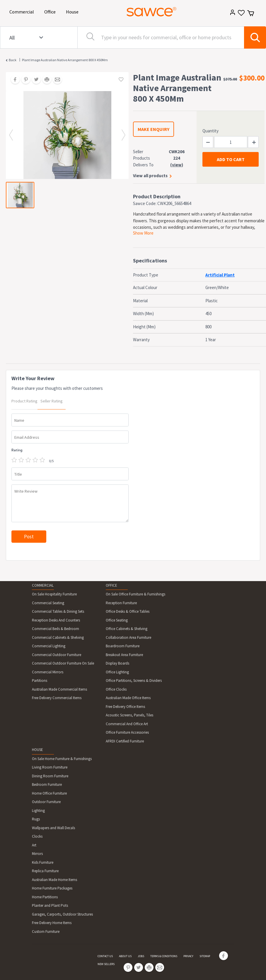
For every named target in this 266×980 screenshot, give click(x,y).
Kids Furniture (43, 862)
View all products (150, 176)
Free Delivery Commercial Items (57, 698)
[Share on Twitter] (34, 80)
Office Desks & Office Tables (128, 611)
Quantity (210, 131)
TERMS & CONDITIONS (164, 956)
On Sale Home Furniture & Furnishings (62, 759)
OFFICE (111, 585)
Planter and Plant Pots (50, 905)
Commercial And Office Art (127, 724)
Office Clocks (116, 689)
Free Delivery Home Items (52, 923)
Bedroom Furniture (47, 784)
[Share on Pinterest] (24, 80)
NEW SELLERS (106, 964)
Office (51, 11)
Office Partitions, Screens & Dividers (134, 681)
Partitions (40, 681)
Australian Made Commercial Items (59, 689)
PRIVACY (188, 956)
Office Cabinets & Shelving (127, 629)
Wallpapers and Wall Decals (53, 828)
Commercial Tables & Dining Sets (58, 611)
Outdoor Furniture (46, 802)
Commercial (23, 11)
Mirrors (37, 854)
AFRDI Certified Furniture (125, 741)
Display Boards (117, 663)
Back (13, 60)
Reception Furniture (121, 603)
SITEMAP (205, 956)
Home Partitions (45, 897)
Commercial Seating (48, 603)
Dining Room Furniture (50, 776)
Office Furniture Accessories (127, 732)
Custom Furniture (46, 932)
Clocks (37, 836)
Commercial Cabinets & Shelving (58, 637)
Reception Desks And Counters (56, 620)
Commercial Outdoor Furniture (57, 655)
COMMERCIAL (43, 585)
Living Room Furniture (50, 767)
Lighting (38, 811)
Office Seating (117, 620)
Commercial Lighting (49, 646)
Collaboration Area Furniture (128, 637)
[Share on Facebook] (13, 80)
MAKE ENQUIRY (154, 129)
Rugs (36, 819)
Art (34, 845)
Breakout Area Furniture (124, 655)
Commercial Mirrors (48, 672)
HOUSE (37, 750)
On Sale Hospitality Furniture (54, 594)
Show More (143, 233)
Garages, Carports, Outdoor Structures (62, 914)
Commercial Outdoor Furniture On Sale (63, 663)
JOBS (141, 956)
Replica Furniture (45, 871)
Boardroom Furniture (123, 646)
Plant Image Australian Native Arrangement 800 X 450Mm (65, 60)
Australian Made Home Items (54, 880)
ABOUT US (125, 956)
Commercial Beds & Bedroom (56, 629)
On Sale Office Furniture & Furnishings (135, 594)
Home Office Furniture (49, 793)
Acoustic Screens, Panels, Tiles (129, 715)
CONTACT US (105, 956)
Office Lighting (117, 672)
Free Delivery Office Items (125, 707)
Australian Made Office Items (128, 698)
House (73, 11)
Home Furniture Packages (52, 888)
